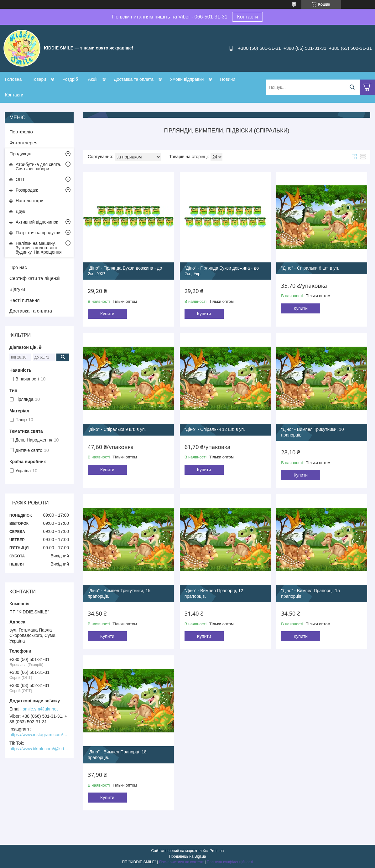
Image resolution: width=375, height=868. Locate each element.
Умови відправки (187, 79)
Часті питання (24, 300)
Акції (93, 79)
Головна (13, 79)
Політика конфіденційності (230, 862)
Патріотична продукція (39, 233)
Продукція (20, 154)
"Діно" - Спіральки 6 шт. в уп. (310, 268)
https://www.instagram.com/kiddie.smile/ (39, 735)
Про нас (18, 267)
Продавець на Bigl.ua (187, 856)
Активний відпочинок (37, 222)
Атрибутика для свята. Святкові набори (39, 167)
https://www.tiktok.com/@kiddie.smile (39, 749)
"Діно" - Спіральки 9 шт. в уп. (117, 429)
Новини (228, 79)
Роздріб (70, 79)
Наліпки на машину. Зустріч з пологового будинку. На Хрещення (39, 248)
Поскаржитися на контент (181, 862)
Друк (20, 211)
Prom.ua (217, 851)
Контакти (248, 17)
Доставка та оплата (134, 79)
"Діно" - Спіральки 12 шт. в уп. (215, 429)
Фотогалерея (23, 143)
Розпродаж (27, 190)
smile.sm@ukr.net (40, 709)
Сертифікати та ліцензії (35, 278)
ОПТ (20, 179)
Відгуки (17, 289)
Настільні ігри (29, 201)
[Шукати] (352, 87)
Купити (107, 314)
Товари (39, 79)
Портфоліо (21, 132)
